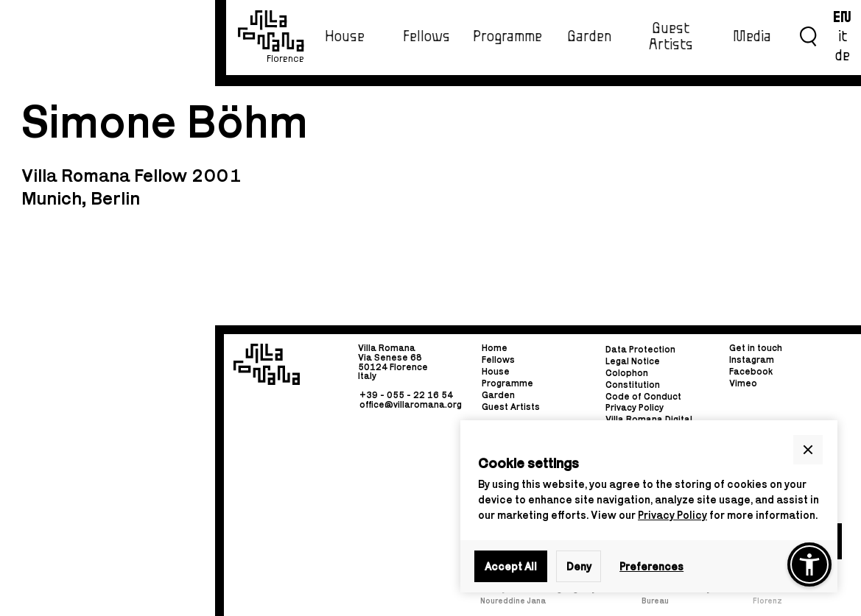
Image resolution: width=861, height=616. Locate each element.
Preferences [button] (651, 566)
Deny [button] (579, 566)
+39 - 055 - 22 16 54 (406, 395)
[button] (808, 450)
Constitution (633, 385)
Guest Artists (671, 36)
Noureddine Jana (513, 601)
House (345, 37)
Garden (589, 37)
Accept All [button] (511, 566)
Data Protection (640, 349)
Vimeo (743, 383)
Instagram (752, 360)
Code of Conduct (643, 396)
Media (752, 37)
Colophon (627, 373)
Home (495, 348)
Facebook (751, 371)
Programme (507, 37)
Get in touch (756, 348)
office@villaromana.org (411, 404)
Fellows (426, 37)
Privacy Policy (672, 515)
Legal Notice (633, 361)
